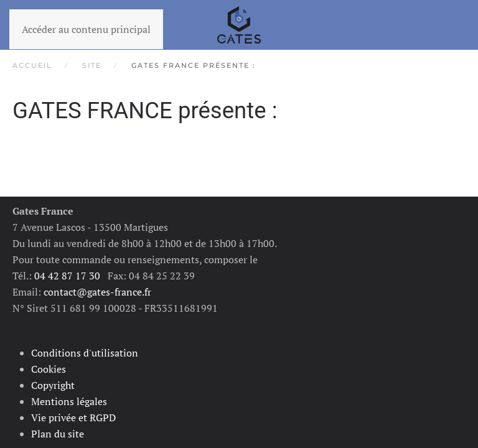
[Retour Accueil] (239, 25)
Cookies (49, 369)
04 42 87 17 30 (67, 276)
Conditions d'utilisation (85, 353)
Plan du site (58, 434)
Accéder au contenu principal (86, 29)
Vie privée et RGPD (73, 418)
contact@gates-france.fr (97, 292)
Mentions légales (69, 401)
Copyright (53, 385)
